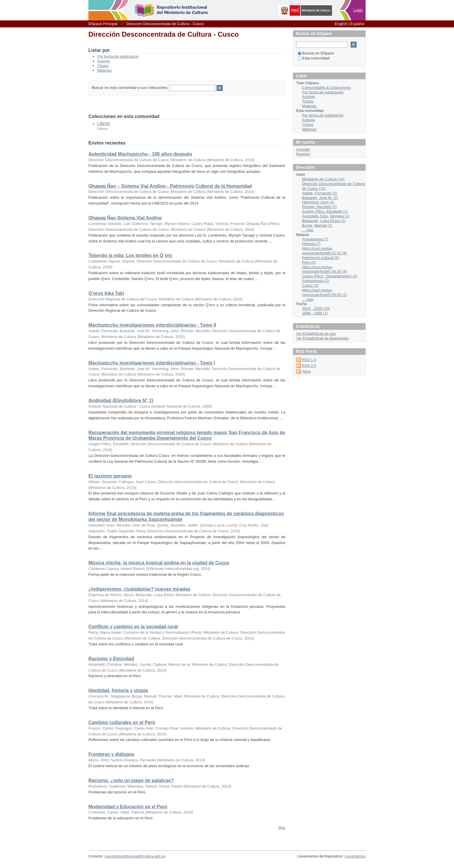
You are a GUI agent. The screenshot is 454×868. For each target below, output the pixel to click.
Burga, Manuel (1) (317, 225)
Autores (104, 61)
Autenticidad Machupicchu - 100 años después (140, 154)
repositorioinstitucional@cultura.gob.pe (135, 856)
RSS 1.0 (309, 360)
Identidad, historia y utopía (118, 690)
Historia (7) (311, 244)
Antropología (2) (316, 281)
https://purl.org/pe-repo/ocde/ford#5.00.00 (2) (324, 292)
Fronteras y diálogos (111, 754)
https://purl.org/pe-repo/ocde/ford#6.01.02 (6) (324, 251)
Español (357, 24)
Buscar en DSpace (316, 53)
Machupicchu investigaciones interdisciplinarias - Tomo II (152, 325)
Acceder (303, 149)
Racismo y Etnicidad (111, 659)
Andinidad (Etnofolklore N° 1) (121, 400)
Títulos (103, 66)
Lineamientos (355, 856)
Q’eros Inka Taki (106, 293)
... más (308, 230)
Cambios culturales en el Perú (122, 722)
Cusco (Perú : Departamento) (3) (330, 276)
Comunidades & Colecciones (326, 88)
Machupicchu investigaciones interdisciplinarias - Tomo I (152, 363)
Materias (104, 70)
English (341, 24)
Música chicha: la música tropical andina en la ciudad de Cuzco (159, 563)
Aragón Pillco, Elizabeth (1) (325, 211)
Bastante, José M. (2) (320, 198)
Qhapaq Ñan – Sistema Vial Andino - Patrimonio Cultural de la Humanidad (170, 186)
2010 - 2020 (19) (316, 308)
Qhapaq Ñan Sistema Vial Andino (125, 218)
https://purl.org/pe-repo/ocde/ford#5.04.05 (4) (324, 269)
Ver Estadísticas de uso (316, 333)
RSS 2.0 (309, 366)
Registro (303, 154)
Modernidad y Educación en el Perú (128, 807)
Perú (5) (309, 262)
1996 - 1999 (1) (315, 313)
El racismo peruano (110, 476)
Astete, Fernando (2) (319, 193)
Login (358, 10)
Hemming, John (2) (318, 202)
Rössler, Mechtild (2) (319, 207)
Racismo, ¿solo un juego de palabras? (131, 780)
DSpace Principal (103, 24)
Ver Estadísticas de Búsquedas (322, 338)
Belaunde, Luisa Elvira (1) (324, 221)
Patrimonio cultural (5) (321, 258)
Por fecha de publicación (118, 56)
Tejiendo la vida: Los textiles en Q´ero (130, 255)
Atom (306, 371)
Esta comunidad (314, 58)
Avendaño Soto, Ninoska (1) (326, 216)
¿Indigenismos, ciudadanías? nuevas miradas (139, 589)
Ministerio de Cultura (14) (323, 179)
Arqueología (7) (315, 239)
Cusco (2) (310, 285)
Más (282, 828)
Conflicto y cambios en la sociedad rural (133, 627)
